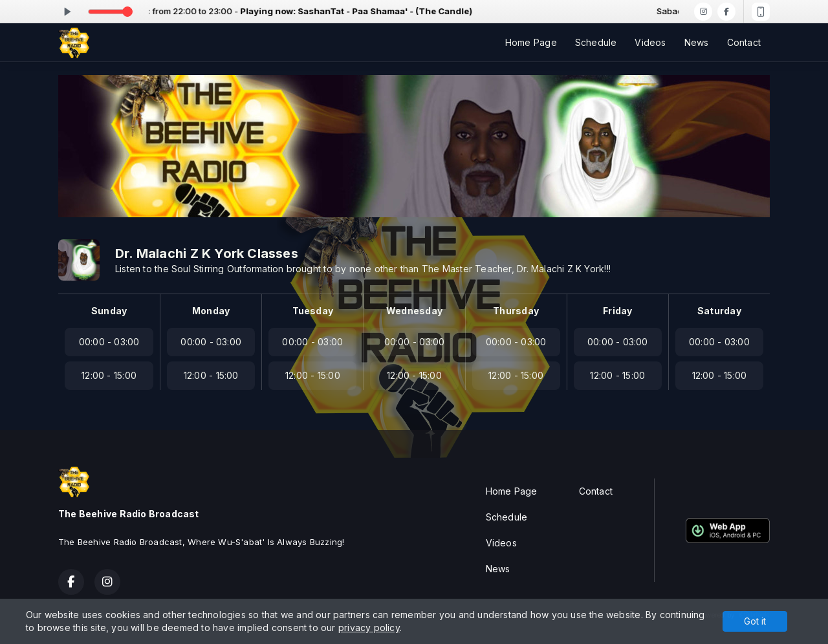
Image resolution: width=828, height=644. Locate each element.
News (697, 42)
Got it (755, 621)
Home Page (531, 42)
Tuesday (313, 311)
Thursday (516, 311)
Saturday (719, 311)
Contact (744, 42)
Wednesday (414, 311)
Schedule (596, 42)
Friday (617, 311)
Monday (211, 311)
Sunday (109, 311)
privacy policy (369, 628)
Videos (650, 42)
